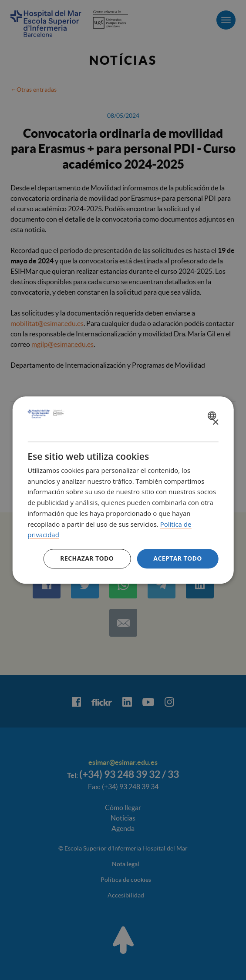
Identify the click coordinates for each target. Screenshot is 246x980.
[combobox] (213, 415)
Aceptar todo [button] (177, 558)
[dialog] (123, 490)
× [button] (215, 423)
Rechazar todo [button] (87, 558)
